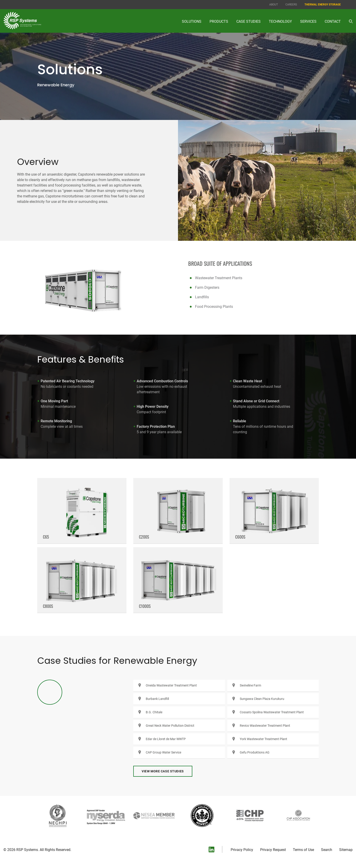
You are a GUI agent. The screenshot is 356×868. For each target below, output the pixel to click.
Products (219, 21)
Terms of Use (303, 853)
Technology (280, 21)
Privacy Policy (242, 853)
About (274, 5)
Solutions (192, 21)
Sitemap (346, 853)
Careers (291, 5)
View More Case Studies (163, 775)
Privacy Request (273, 853)
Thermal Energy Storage (323, 5)
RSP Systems (27, 853)
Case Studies (248, 21)
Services (308, 21)
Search (327, 853)
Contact (333, 21)
